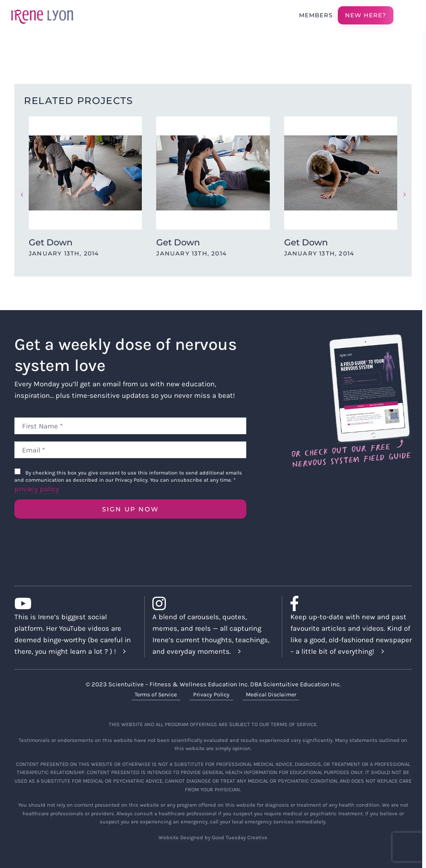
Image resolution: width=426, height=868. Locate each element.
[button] (22, 195)
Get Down (51, 243)
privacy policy (37, 489)
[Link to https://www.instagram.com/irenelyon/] (209, 603)
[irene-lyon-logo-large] (42, 9)
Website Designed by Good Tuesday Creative (213, 838)
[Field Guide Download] (351, 338)
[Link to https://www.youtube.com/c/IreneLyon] (71, 603)
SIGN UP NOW (131, 509)
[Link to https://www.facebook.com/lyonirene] (347, 603)
